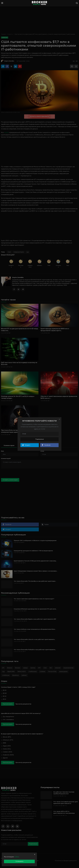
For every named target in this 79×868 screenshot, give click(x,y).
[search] (77, 3)
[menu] (2, 3)
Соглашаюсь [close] (19, 861)
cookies (16, 857)
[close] (35, 854)
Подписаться (40, 439)
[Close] (59, 419)
